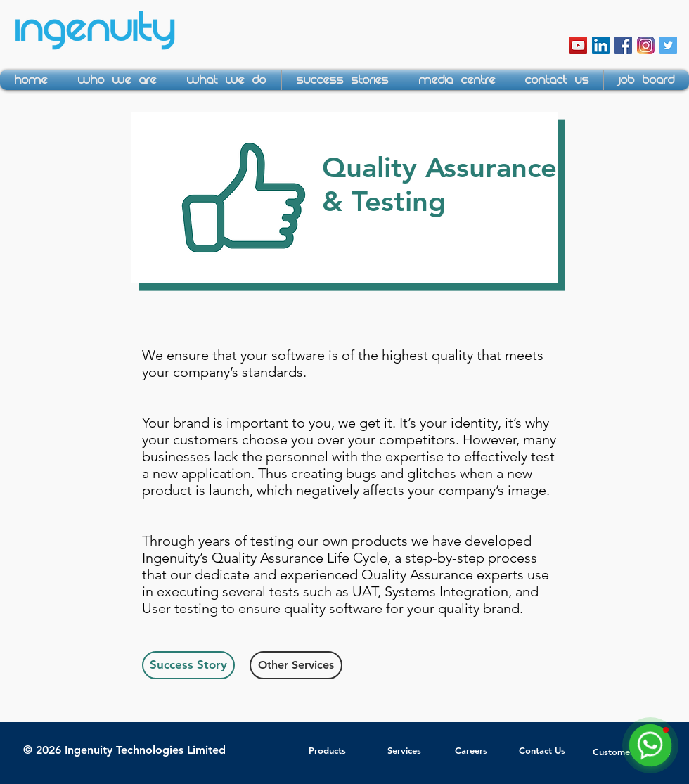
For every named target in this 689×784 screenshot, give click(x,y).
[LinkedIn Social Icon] (601, 45)
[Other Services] (296, 665)
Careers (471, 750)
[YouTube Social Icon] (578, 45)
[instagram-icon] (646, 45)
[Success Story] (188, 665)
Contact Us (542, 750)
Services (404, 750)
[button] (117, 80)
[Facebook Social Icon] (623, 45)
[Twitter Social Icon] (668, 45)
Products (327, 750)
